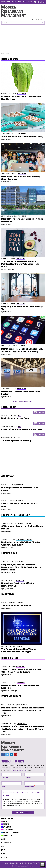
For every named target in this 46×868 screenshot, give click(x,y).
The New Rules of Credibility (16, 606)
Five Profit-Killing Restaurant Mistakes (22, 429)
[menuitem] (3, 2)
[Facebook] (34, 2)
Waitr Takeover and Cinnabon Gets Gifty (22, 137)
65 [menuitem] (25, 401)
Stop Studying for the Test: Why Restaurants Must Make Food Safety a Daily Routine (21, 567)
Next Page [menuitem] (31, 401)
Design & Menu (20, 666)
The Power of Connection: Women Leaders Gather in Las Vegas (19, 650)
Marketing (20, 603)
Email (4, 786)
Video (20, 415)
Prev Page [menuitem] (16, 401)
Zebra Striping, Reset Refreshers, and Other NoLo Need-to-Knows (21, 671)
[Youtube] (43, 2)
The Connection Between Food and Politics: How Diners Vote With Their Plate (20, 264)
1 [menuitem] (18, 401)
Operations (20, 485)
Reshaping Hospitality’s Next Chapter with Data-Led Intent (21, 544)
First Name (5, 777)
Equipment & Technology (25, 523)
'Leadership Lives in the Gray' (17, 441)
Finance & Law (20, 562)
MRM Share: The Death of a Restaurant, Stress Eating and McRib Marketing (22, 350)
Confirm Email (29, 786)
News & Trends (22, 93)
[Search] (43, 23)
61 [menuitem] (20, 401)
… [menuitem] (19, 401)
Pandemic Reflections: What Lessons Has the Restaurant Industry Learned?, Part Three (23, 710)
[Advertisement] (23, 40)
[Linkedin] (40, 2)
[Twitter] (37, 2)
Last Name (28, 777)
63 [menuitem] (23, 401)
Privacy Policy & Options (19, 770)
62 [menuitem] (21, 401)
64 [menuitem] (24, 401)
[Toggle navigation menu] (43, 865)
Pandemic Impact (22, 705)
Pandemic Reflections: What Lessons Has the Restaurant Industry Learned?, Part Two (23, 729)
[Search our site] (22, 23)
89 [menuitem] (27, 401)
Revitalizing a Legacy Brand (16, 418)
